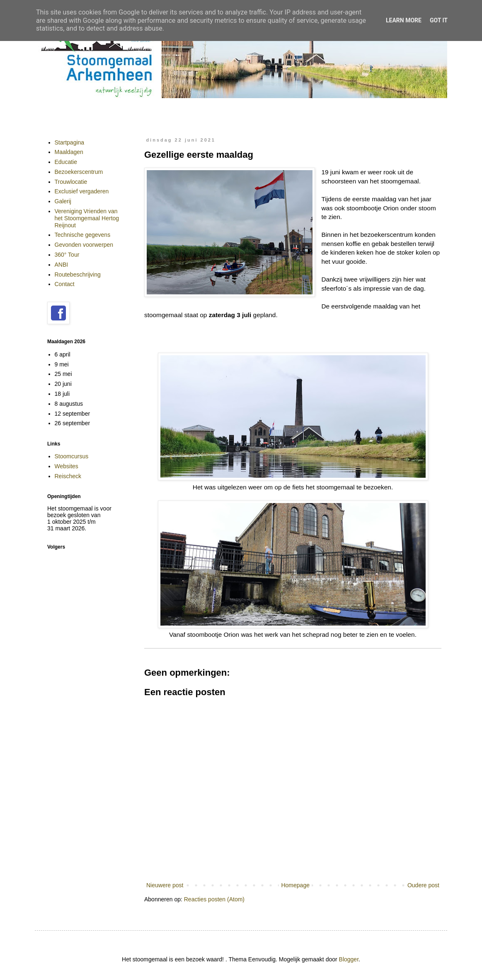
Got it (439, 20)
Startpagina (70, 142)
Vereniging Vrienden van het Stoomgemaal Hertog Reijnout (87, 218)
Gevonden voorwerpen (84, 245)
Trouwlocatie (71, 182)
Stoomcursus (72, 456)
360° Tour (67, 255)
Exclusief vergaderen (82, 191)
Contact (65, 284)
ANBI (62, 265)
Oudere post (423, 885)
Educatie (66, 162)
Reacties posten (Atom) (214, 899)
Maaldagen (69, 152)
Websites (67, 466)
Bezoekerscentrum (79, 172)
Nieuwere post (165, 885)
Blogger (349, 959)
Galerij (63, 201)
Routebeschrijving (78, 274)
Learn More (404, 20)
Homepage (295, 885)
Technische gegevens (83, 235)
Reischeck (68, 476)
